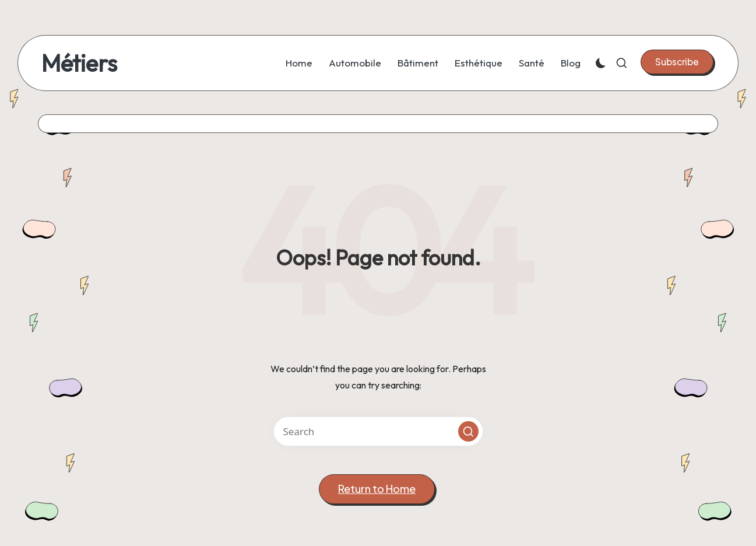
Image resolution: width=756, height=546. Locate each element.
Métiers (79, 63)
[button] (677, 62)
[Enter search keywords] (378, 431)
